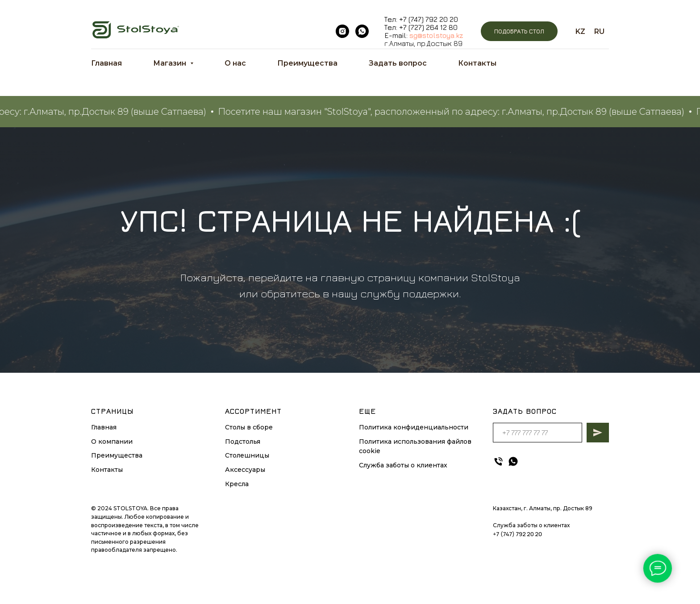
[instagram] (342, 31)
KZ (580, 31)
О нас (235, 63)
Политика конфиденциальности (414, 427)
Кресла (237, 484)
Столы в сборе (249, 427)
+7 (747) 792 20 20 (429, 19)
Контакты (477, 63)
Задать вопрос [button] (398, 63)
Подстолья (243, 442)
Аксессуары (245, 470)
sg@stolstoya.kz (436, 35)
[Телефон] (498, 461)
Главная (106, 63)
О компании (112, 442)
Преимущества (307, 63)
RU (599, 31)
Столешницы (247, 455)
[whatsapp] (362, 31)
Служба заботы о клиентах (403, 465)
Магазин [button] (171, 63)
